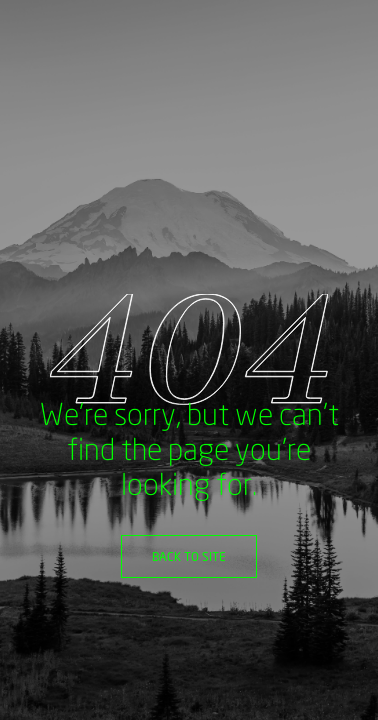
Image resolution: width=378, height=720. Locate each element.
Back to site (189, 556)
